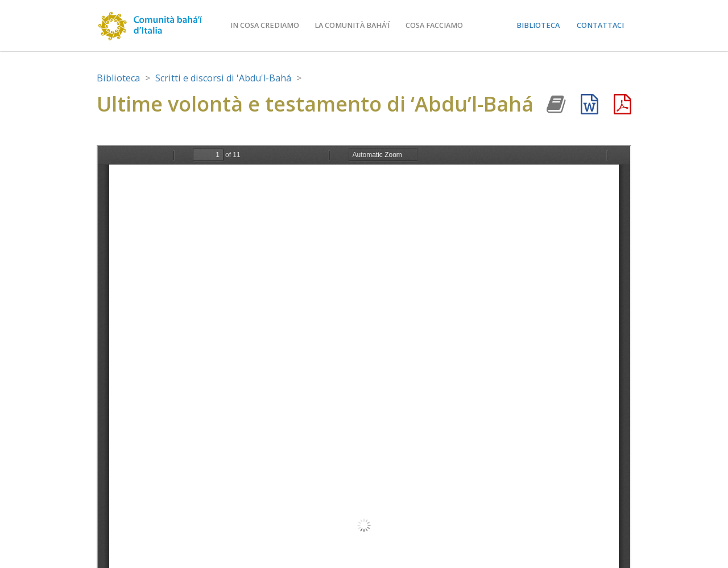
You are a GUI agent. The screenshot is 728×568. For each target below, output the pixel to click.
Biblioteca (538, 25)
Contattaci (600, 25)
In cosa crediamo (265, 25)
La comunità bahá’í (352, 25)
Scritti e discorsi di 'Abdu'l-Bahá (223, 78)
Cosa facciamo (434, 25)
